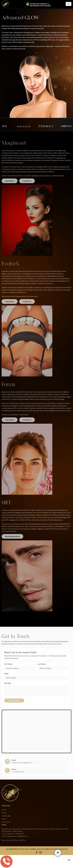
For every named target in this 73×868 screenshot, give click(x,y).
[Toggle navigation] (69, 4)
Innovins (65, 849)
